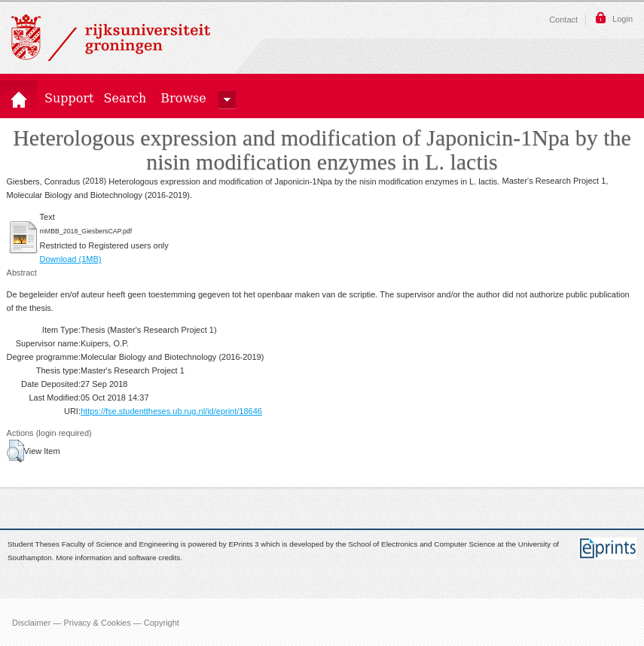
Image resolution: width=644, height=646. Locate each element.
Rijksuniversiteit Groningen (111, 38)
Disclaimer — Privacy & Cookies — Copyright (96, 622)
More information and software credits (118, 558)
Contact (563, 20)
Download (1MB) (71, 259)
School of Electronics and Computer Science (421, 544)
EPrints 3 (244, 544)
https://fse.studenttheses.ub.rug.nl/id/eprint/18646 (171, 411)
